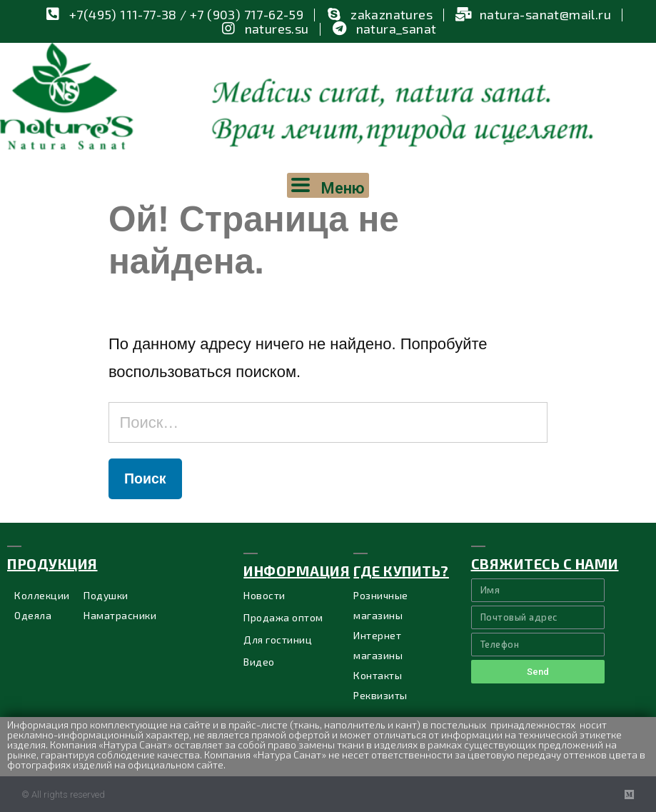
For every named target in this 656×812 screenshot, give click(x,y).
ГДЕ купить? (401, 571)
